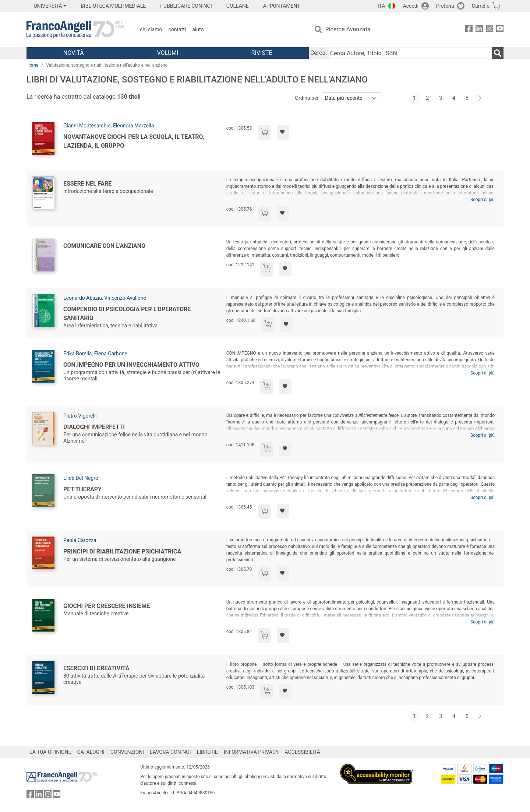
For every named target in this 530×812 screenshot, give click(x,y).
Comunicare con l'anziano (104, 246)
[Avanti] (480, 98)
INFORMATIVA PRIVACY (251, 752)
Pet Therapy (82, 489)
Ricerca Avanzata (348, 29)
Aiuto (198, 29)
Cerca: (319, 53)
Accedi (411, 6)
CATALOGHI (91, 752)
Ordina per (307, 98)
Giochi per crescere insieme (107, 606)
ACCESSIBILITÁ (303, 752)
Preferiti (445, 6)
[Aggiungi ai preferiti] (283, 132)
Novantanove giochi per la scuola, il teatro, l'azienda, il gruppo (134, 141)
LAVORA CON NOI (170, 752)
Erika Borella (77, 354)
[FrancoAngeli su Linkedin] (479, 30)
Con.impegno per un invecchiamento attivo (131, 365)
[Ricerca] (498, 53)
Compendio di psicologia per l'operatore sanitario (127, 314)
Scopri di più (483, 200)
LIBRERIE (207, 752)
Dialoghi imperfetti (94, 427)
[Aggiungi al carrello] (264, 132)
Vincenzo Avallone (125, 298)
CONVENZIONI (127, 752)
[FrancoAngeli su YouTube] (500, 30)
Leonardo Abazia (83, 298)
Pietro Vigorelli (80, 416)
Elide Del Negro (81, 478)
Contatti (177, 29)
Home (32, 65)
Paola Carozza (80, 540)
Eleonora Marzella (133, 126)
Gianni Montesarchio (87, 126)
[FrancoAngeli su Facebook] (469, 30)
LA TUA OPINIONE (50, 752)
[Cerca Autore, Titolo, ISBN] (410, 53)
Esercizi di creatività (96, 668)
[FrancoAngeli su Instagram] (490, 30)
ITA (381, 6)
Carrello (481, 6)
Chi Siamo (151, 29)
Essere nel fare (87, 184)
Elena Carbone (111, 354)
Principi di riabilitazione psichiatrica (122, 551)
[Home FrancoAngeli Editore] (75, 29)
